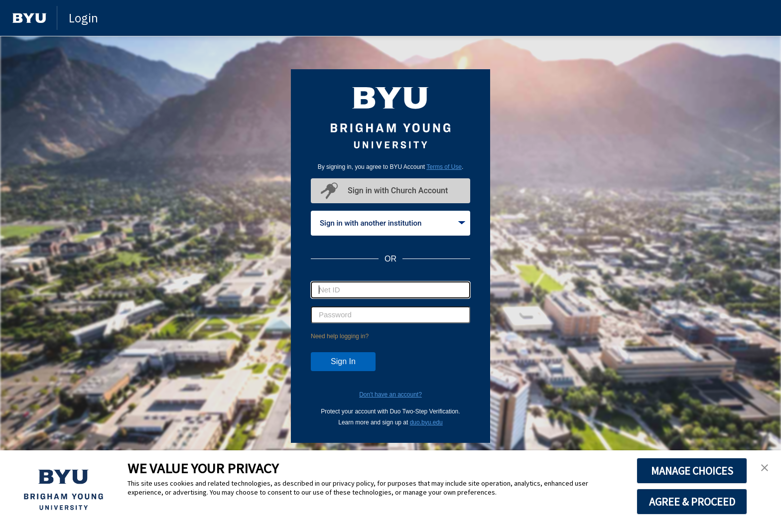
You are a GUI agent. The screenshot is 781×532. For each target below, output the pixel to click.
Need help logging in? (340, 336)
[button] (765, 468)
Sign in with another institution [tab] (392, 223)
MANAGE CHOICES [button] (692, 471)
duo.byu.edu (426, 422)
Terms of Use (444, 167)
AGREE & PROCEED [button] (692, 502)
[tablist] (390, 223)
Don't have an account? (390, 395)
